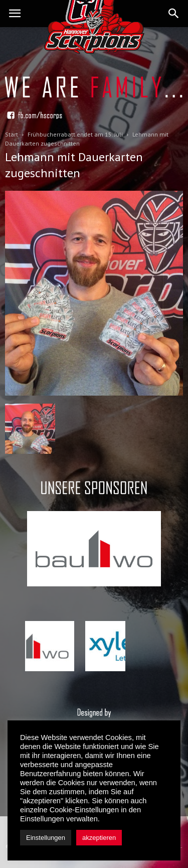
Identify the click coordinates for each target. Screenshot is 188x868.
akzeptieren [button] (99, 838)
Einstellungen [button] (46, 838)
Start (12, 134)
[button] (174, 14)
